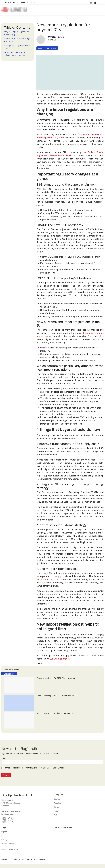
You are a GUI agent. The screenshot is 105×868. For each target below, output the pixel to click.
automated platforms (48, 579)
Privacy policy (7, 840)
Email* (4, 766)
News (56, 811)
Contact (57, 799)
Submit (6, 783)
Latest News (10, 674)
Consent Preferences (10, 850)
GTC (3, 836)
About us (58, 803)
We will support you (60, 659)
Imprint (4, 832)
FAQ (56, 815)
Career (57, 807)
